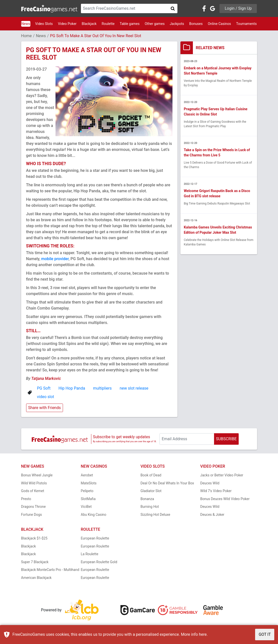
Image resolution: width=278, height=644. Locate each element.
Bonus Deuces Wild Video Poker (225, 499)
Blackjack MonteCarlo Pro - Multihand (50, 570)
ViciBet (86, 507)
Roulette (108, 24)
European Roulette (95, 538)
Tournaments (247, 24)
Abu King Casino (94, 515)
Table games (130, 24)
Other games (155, 24)
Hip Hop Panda (72, 388)
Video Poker (67, 24)
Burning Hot (150, 507)
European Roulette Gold (99, 562)
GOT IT (265, 634)
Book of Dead (151, 475)
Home (27, 36)
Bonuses (196, 24)
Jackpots (177, 24)
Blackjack (89, 24)
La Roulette (90, 554)
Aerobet (87, 475)
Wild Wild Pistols (34, 483)
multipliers (102, 388)
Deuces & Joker (212, 515)
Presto (26, 499)
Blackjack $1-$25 (34, 538)
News (26, 24)
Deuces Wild (210, 483)
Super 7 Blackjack (35, 562)
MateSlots (89, 483)
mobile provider (55, 259)
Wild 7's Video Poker (216, 491)
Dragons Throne (33, 507)
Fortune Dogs (32, 515)
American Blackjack (36, 578)
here (203, 634)
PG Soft (44, 388)
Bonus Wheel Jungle (37, 475)
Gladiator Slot (151, 491)
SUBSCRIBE (226, 439)
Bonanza (147, 499)
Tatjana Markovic (46, 378)
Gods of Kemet (33, 491)
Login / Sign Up (238, 8)
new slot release (134, 388)
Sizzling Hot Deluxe (155, 515)
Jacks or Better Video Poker (222, 475)
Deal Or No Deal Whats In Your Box (167, 483)
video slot (46, 397)
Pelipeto (87, 491)
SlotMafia (88, 499)
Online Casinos (219, 24)
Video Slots (44, 24)
